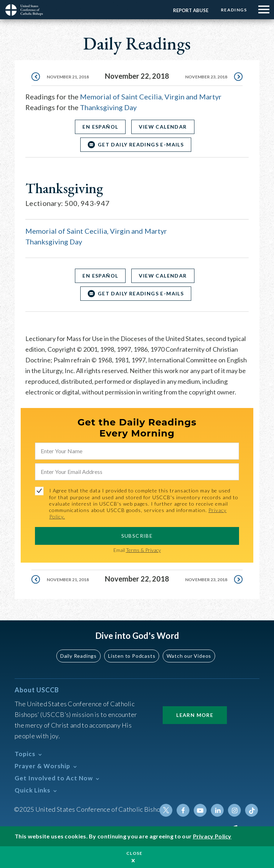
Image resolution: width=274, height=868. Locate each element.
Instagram (234, 810)
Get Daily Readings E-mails (141, 144)
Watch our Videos (189, 656)
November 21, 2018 (68, 77)
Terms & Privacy (143, 550)
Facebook (183, 810)
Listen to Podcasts (132, 656)
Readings (234, 10)
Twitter (166, 810)
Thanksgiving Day (108, 107)
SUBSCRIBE (137, 536)
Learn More (195, 715)
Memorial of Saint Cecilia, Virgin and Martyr (151, 97)
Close (135, 853)
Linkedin (217, 810)
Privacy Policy (212, 836)
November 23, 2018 (206, 77)
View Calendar (163, 127)
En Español (100, 127)
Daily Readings (78, 656)
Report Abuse (191, 10)
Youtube (200, 810)
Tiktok (252, 810)
